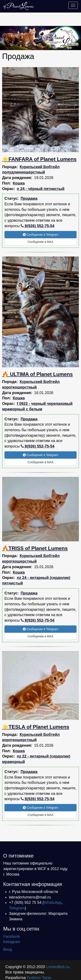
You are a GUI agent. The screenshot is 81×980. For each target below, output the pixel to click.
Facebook (12, 936)
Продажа (29, 199)
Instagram (12, 942)
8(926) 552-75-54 (38, 226)
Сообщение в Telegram (41, 235)
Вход (8, 949)
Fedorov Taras (39, 978)
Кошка (19, 183)
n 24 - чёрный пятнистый (41, 189)
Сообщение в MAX (40, 242)
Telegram (17, 908)
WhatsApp (53, 903)
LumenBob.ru (58, 967)
